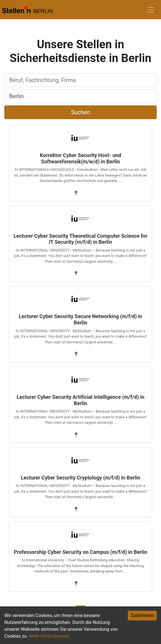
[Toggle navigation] (151, 10)
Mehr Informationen (49, 636)
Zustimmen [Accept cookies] (142, 615)
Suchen (80, 112)
